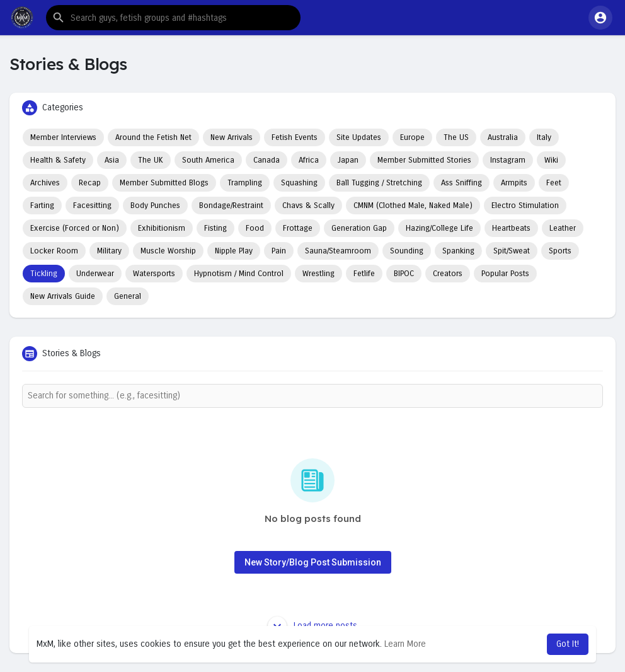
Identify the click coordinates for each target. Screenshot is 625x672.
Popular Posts (505, 274)
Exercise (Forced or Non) (75, 228)
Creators (448, 274)
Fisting (215, 228)
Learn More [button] (405, 644)
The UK (151, 160)
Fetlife (364, 274)
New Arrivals (232, 137)
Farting (42, 206)
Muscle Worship (168, 251)
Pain (279, 251)
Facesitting (92, 206)
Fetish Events (295, 137)
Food (255, 228)
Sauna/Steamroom (338, 251)
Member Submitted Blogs (164, 183)
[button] (173, 18)
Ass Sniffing (462, 183)
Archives (45, 183)
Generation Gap (359, 228)
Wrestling (318, 274)
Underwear (95, 274)
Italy (544, 137)
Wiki (551, 160)
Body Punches (155, 206)
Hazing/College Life (439, 228)
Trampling (245, 183)
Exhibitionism (162, 228)
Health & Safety (58, 160)
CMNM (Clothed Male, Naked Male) (413, 206)
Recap (90, 183)
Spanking (458, 251)
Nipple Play (234, 251)
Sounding (407, 251)
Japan (348, 160)
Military (109, 251)
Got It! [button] (568, 644)
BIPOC (404, 274)
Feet (554, 183)
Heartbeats (511, 228)
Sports (560, 251)
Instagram (508, 160)
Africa (309, 160)
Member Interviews (63, 137)
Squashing (299, 183)
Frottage (298, 228)
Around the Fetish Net (153, 137)
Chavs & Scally (308, 206)
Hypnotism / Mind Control (239, 274)
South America (208, 160)
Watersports (154, 274)
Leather (563, 228)
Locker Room (54, 251)
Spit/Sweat (512, 251)
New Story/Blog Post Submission (313, 562)
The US (456, 137)
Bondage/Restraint (231, 206)
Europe (412, 137)
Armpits (514, 183)
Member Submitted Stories (424, 160)
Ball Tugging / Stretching (379, 183)
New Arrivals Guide (63, 296)
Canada (267, 160)
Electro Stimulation (525, 206)
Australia (503, 137)
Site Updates (359, 137)
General (128, 296)
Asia (112, 160)
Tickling (44, 274)
